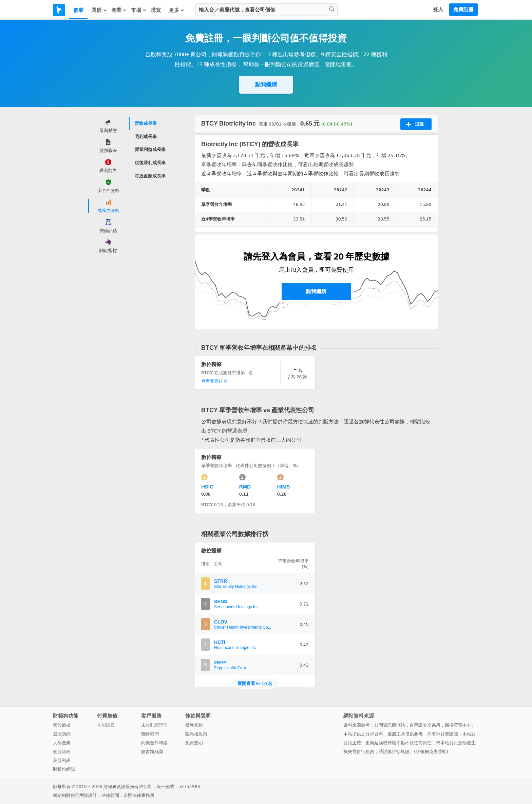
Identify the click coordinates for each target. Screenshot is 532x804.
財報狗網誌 (64, 769)
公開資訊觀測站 (390, 725)
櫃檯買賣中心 (458, 725)
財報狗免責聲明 (431, 752)
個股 (78, 10)
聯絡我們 (150, 734)
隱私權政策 (196, 734)
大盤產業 (62, 743)
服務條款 (194, 725)
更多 (177, 10)
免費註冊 (463, 9)
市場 (139, 10)
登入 (438, 9)
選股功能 (62, 734)
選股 (99, 10)
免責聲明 (194, 743)
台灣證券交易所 (425, 725)
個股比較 (62, 752)
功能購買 (106, 725)
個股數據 (62, 725)
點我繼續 (266, 84)
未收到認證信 (154, 725)
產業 (119, 10)
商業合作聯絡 (154, 743)
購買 (156, 10)
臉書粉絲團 (152, 752)
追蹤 (415, 124)
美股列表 (62, 760)
